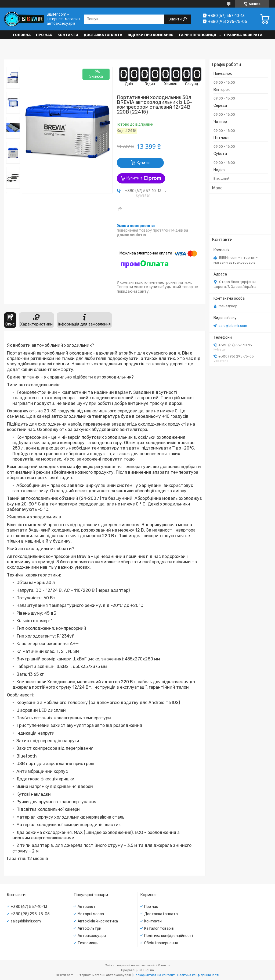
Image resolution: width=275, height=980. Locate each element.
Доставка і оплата (103, 35)
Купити (143, 163)
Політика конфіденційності (169, 936)
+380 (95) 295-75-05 (30, 914)
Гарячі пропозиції (198, 35)
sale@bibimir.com (233, 326)
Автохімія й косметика (98, 921)
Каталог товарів (159, 928)
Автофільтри (89, 928)
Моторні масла (91, 914)
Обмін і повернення (161, 943)
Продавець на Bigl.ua (137, 970)
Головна (22, 35)
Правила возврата (243, 35)
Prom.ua (164, 965)
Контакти (68, 35)
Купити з (144, 178)
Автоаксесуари (92, 936)
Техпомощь (88, 943)
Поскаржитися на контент (154, 975)
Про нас (44, 35)
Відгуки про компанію (151, 35)
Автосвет (87, 907)
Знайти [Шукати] (176, 19)
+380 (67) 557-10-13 (29, 907)
